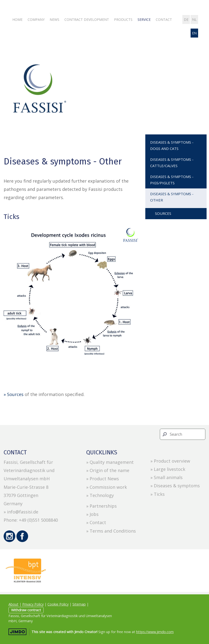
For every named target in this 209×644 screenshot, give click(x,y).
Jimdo (17, 632)
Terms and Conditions (113, 531)
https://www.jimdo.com (155, 632)
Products (123, 19)
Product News (104, 479)
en (194, 33)
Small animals (168, 477)
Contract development (87, 19)
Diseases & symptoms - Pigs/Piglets (172, 180)
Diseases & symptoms (177, 486)
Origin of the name (109, 470)
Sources (163, 213)
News (54, 19)
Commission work (108, 487)
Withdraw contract (26, 610)
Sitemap (79, 604)
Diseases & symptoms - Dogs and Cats (172, 145)
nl (194, 19)
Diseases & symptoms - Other (172, 197)
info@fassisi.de (23, 512)
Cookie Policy (58, 604)
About (13, 604)
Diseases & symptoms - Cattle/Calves (172, 163)
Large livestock (170, 469)
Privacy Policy (33, 604)
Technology (102, 495)
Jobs (94, 514)
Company (36, 19)
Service (144, 19)
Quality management (112, 462)
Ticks (159, 494)
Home (17, 19)
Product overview (172, 461)
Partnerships (103, 506)
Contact (164, 19)
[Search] (183, 434)
